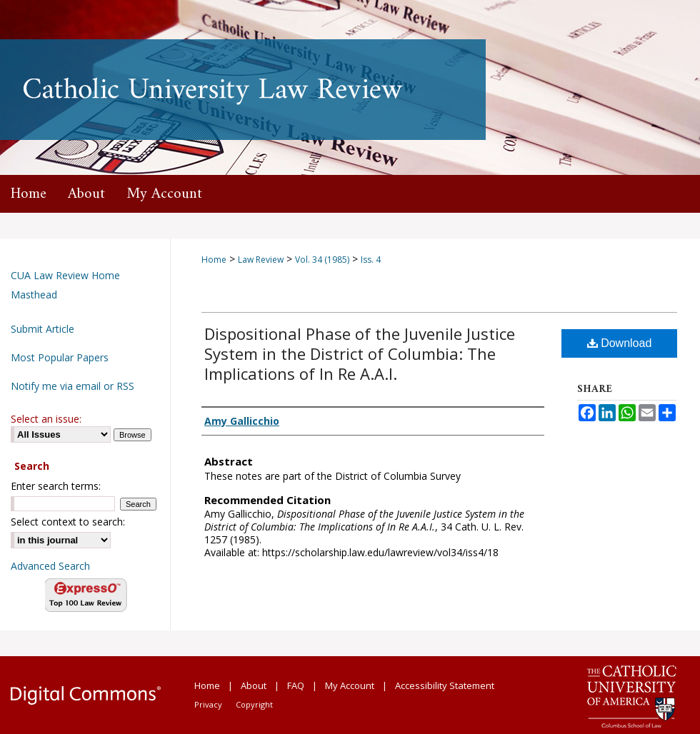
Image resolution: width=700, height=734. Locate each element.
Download (620, 343)
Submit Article (42, 329)
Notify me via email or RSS (72, 386)
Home (214, 260)
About (254, 685)
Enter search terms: (56, 486)
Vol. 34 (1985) (322, 260)
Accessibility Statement (445, 685)
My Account (350, 685)
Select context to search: (68, 522)
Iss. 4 (371, 260)
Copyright (254, 704)
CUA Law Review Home (65, 275)
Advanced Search (50, 566)
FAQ (296, 685)
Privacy (208, 704)
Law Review (261, 260)
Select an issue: (46, 419)
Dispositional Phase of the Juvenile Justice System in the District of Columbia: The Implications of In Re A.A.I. (360, 353)
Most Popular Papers (60, 357)
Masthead (34, 295)
